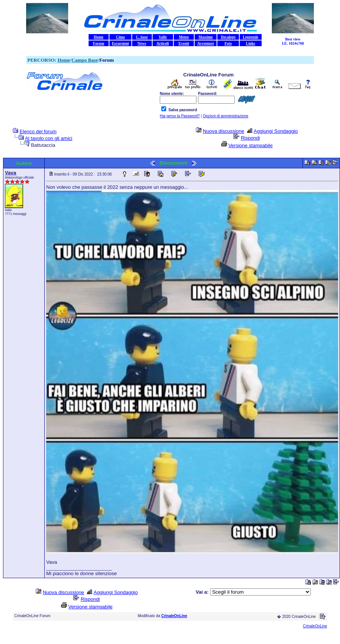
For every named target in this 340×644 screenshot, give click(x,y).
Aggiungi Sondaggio (276, 131)
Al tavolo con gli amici (49, 138)
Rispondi (250, 138)
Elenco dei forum (38, 131)
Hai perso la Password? (180, 116)
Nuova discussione (224, 131)
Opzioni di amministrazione (226, 116)
